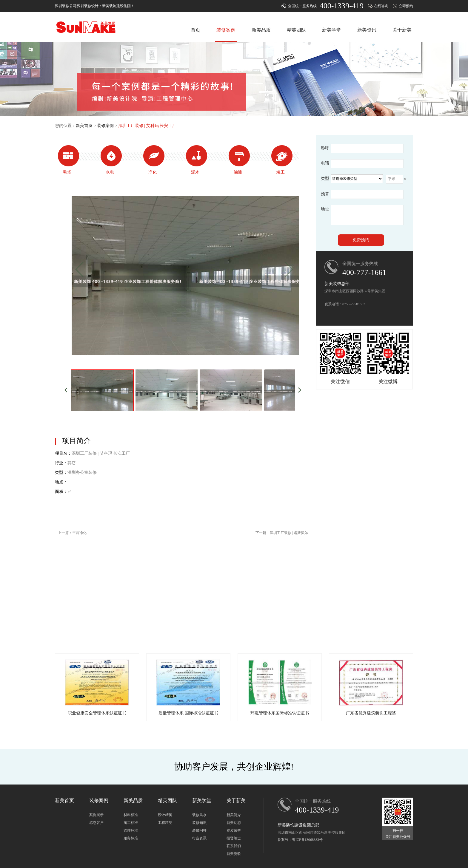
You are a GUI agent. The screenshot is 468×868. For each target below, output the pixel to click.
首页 (195, 30)
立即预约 (406, 6)
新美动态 (234, 823)
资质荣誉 (234, 830)
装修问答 (199, 830)
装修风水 (199, 815)
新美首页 (84, 126)
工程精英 (165, 823)
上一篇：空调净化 (72, 533)
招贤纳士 (234, 838)
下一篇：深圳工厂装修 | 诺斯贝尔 (282, 533)
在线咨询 (381, 6)
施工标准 (131, 823)
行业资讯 (199, 838)
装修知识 (199, 823)
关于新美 (402, 30)
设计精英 (165, 815)
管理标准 (131, 830)
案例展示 (96, 815)
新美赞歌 (234, 854)
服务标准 (131, 838)
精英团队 (296, 30)
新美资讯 (367, 30)
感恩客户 (96, 823)
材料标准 (131, 815)
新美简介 (234, 815)
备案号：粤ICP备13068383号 (300, 840)
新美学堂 (332, 30)
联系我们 (234, 846)
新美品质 (261, 30)
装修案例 (226, 30)
